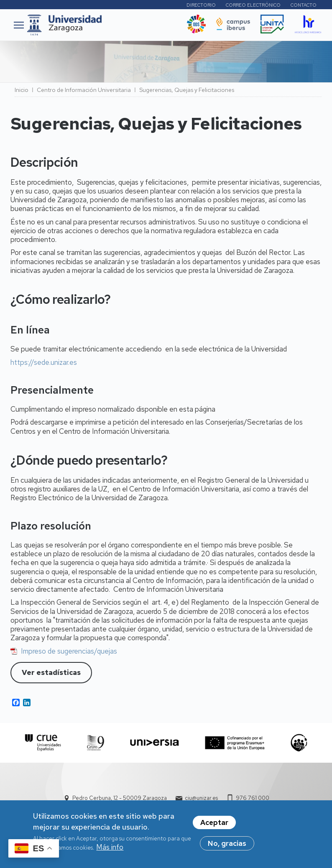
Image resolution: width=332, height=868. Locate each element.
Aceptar (214, 824)
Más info (110, 848)
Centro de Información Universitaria (84, 90)
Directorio (201, 5)
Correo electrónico (253, 5)
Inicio (22, 90)
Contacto (304, 5)
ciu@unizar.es (201, 798)
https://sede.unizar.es (44, 362)
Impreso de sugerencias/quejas (69, 651)
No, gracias (227, 845)
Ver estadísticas (51, 672)
